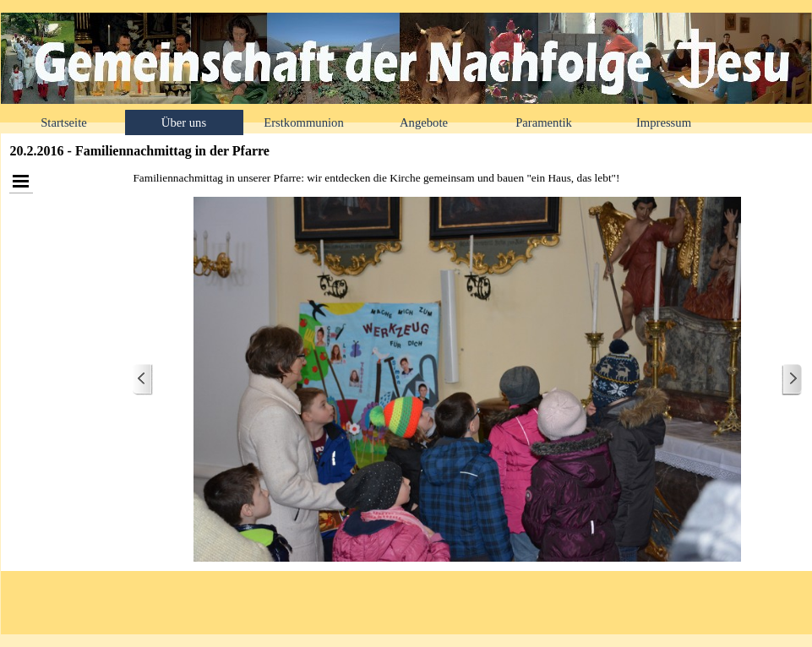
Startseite (64, 122)
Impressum (664, 122)
